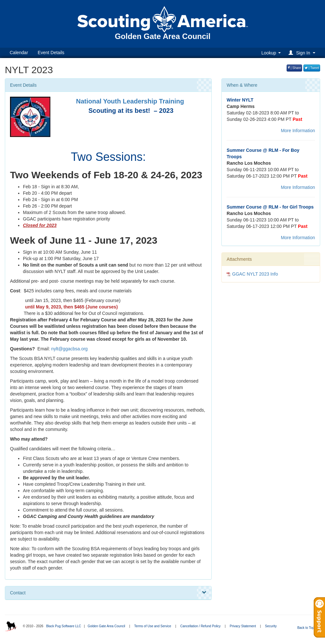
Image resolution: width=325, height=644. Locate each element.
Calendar (19, 53)
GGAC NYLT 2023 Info (255, 274)
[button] (303, 53)
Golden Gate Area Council (106, 626)
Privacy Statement (243, 626)
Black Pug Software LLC (64, 626)
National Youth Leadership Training (130, 101)
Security (271, 626)
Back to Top (308, 628)
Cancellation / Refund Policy (201, 626)
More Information (298, 131)
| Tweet (312, 68)
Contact (108, 593)
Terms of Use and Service (153, 626)
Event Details (51, 53)
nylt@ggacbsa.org (70, 349)
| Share (295, 68)
